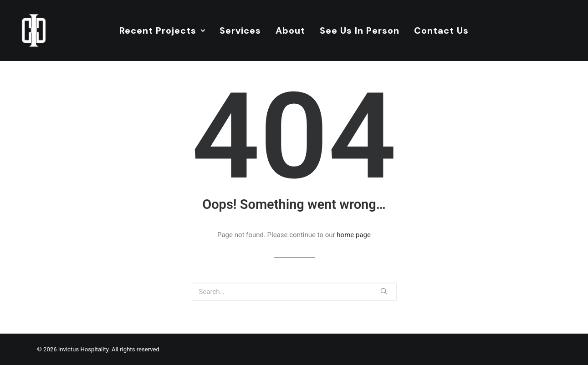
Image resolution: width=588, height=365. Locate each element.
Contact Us (441, 30)
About (290, 30)
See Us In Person (360, 30)
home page (354, 235)
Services (240, 30)
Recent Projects (162, 30)
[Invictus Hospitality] (34, 30)
